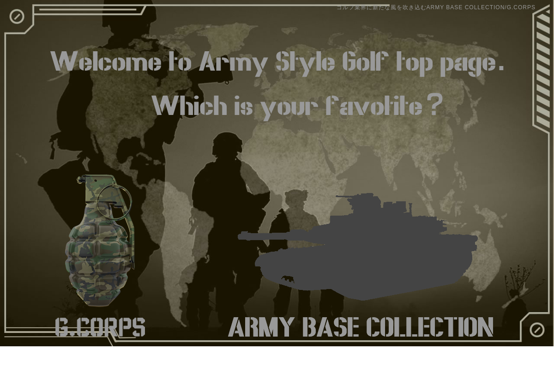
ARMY (361, 253)
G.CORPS (100, 253)
